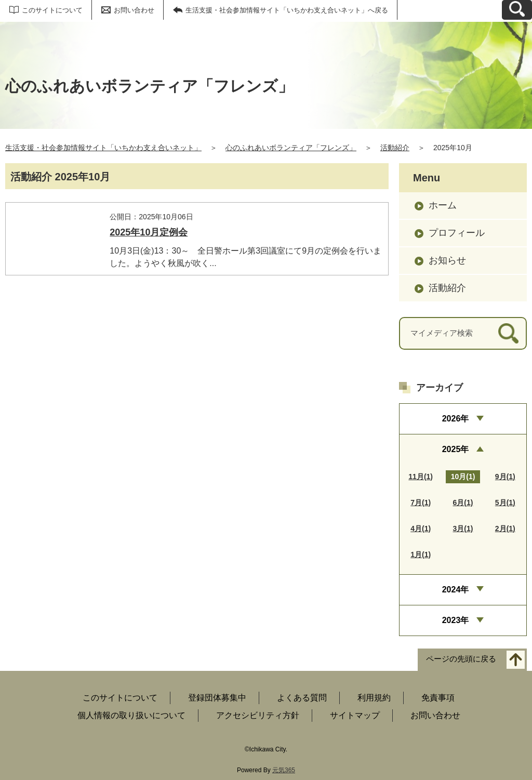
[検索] (508, 333)
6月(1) (463, 503)
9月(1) (505, 477)
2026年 (456, 419)
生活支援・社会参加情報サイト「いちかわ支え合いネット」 (103, 148)
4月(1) (421, 528)
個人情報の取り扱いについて (131, 715)
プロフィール (457, 233)
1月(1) (421, 554)
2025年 (456, 449)
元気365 (284, 770)
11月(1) (421, 477)
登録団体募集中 (217, 698)
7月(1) (421, 503)
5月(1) (505, 503)
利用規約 (374, 698)
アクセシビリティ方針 (258, 715)
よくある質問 (302, 698)
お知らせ (447, 260)
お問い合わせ (134, 10)
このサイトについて (52, 10)
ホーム (443, 205)
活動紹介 (395, 148)
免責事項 (438, 698)
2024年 (456, 590)
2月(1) (505, 528)
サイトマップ (355, 715)
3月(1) (463, 528)
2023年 (456, 620)
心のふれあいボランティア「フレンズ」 (291, 148)
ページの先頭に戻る (461, 659)
